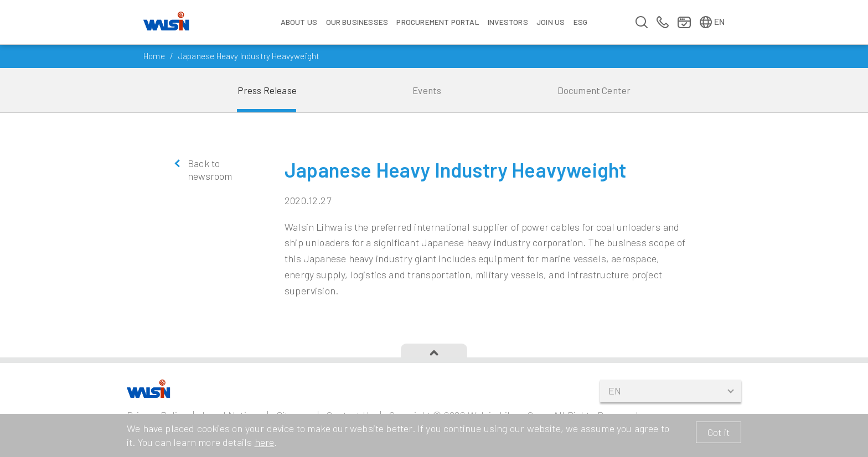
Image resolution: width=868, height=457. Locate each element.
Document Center (594, 90)
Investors (508, 22)
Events (427, 90)
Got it (719, 432)
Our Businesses (357, 22)
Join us (551, 22)
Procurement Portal (438, 22)
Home (154, 56)
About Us (299, 22)
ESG (581, 22)
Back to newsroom (210, 170)
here (265, 442)
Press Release (267, 90)
